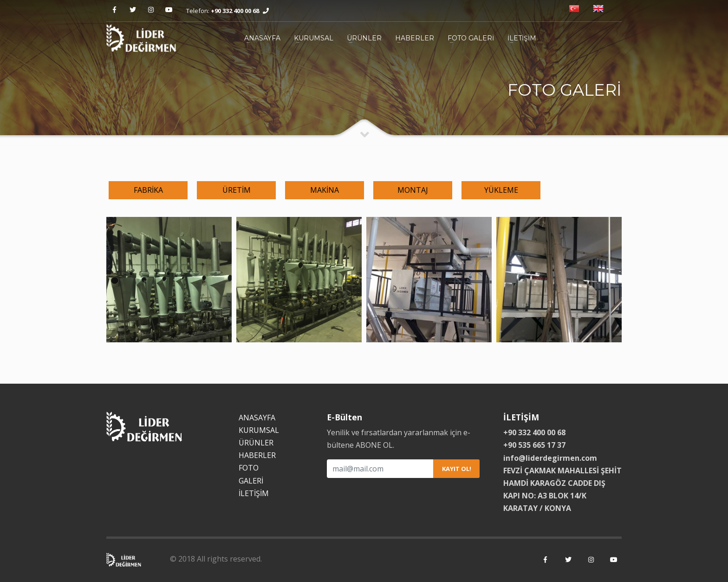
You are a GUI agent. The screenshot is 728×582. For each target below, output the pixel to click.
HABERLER (415, 38)
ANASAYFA (262, 38)
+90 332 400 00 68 (236, 11)
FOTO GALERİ (471, 38)
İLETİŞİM (522, 38)
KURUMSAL (314, 38)
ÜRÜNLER (364, 38)
